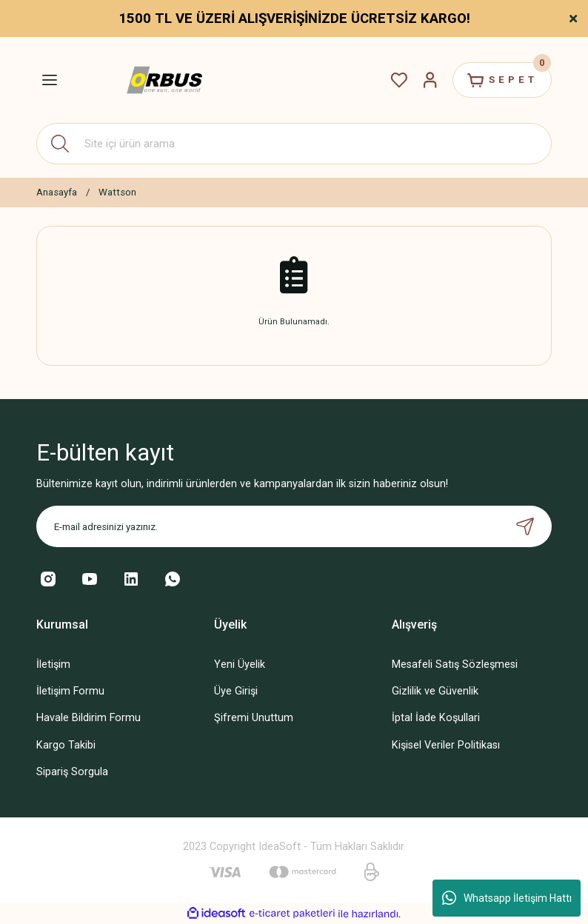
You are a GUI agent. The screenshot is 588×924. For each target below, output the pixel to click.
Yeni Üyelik (240, 664)
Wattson (117, 192)
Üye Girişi (236, 691)
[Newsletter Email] (294, 526)
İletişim (53, 664)
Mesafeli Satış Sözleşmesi (455, 664)
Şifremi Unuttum (254, 718)
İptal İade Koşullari (436, 718)
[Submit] (525, 526)
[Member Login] (430, 80)
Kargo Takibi (66, 745)
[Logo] (164, 80)
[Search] (294, 144)
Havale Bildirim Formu (88, 718)
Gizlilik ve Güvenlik (435, 691)
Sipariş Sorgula (72, 772)
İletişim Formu (70, 691)
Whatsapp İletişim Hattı (507, 898)
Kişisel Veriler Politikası (446, 745)
